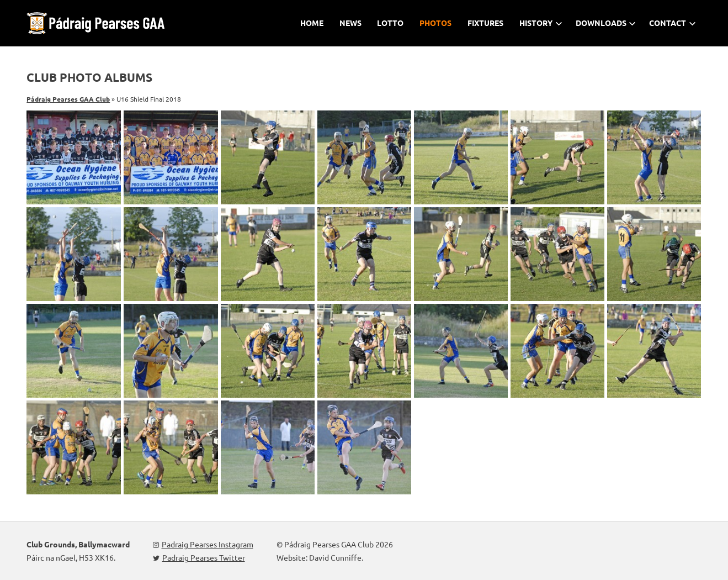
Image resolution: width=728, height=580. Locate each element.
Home (312, 23)
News (350, 23)
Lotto (390, 23)
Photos (435, 23)
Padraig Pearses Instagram (203, 544)
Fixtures (485, 23)
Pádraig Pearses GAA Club (68, 99)
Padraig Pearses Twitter (199, 557)
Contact (673, 23)
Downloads (606, 23)
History (541, 23)
